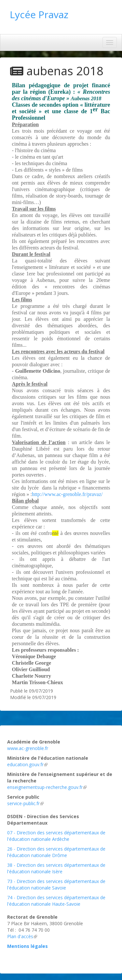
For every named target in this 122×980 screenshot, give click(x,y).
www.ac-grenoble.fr (28, 748)
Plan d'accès (22, 936)
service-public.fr (25, 803)
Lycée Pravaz (39, 14)
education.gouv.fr (27, 764)
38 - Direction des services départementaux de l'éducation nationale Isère (56, 868)
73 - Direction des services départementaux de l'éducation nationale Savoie (56, 884)
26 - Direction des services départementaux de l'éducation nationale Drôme (56, 852)
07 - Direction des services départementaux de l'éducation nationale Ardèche (56, 836)
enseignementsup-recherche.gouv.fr (47, 787)
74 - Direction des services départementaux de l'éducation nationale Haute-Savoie (56, 901)
